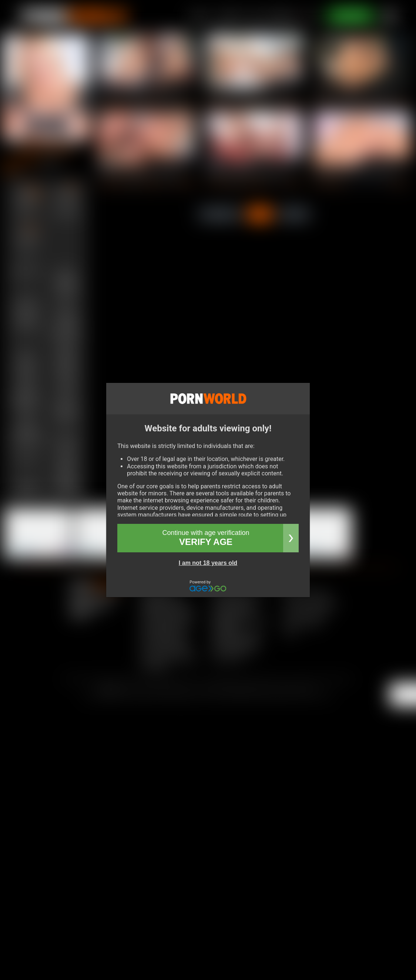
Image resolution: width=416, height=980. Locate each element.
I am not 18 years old (208, 563)
